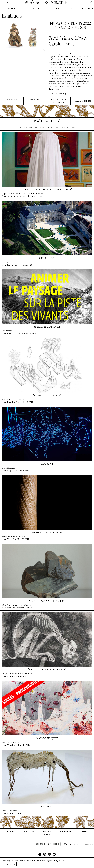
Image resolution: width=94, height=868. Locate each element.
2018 (58, 127)
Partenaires (35, 100)
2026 (20, 127)
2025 (26, 127)
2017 (63, 127)
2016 (68, 127)
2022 (42, 127)
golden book (28, 832)
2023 (37, 127)
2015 (74, 127)
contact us (9, 832)
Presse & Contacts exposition (59, 101)
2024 (31, 127)
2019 (52, 127)
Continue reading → (59, 94)
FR (3, 3)
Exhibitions (12, 16)
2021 (47, 127)
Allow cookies (9, 864)
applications (66, 832)
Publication (12, 100)
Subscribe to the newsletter (80, 844)
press (85, 832)
